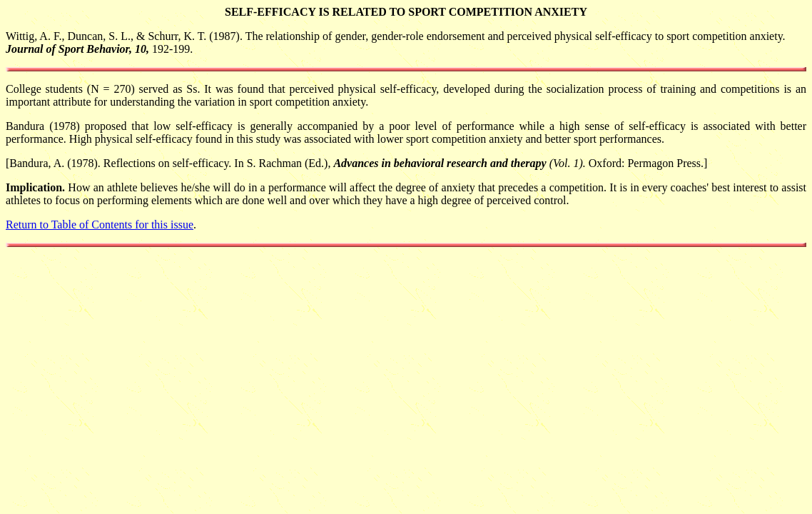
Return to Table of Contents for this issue (100, 225)
